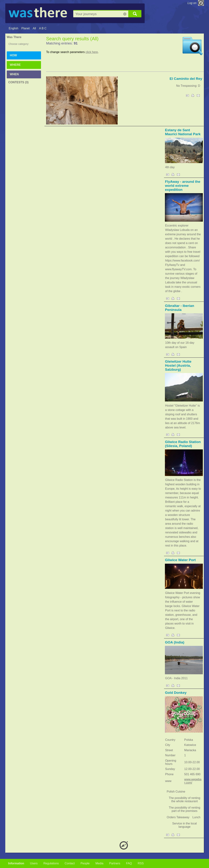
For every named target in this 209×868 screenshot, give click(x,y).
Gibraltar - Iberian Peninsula (179, 308)
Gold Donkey (176, 693)
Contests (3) (18, 82)
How (13, 55)
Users (34, 863)
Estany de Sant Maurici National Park (183, 132)
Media (99, 863)
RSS (141, 863)
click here (92, 52)
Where (15, 65)
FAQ (129, 863)
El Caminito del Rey (186, 79)
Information (16, 863)
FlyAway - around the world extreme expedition (183, 186)
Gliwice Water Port (180, 560)
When (14, 74)
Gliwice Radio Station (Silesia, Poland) (183, 444)
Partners (115, 863)
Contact (70, 863)
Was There (14, 37)
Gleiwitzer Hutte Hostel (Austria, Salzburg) (178, 365)
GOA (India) (175, 642)
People (85, 863)
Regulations (51, 863)
